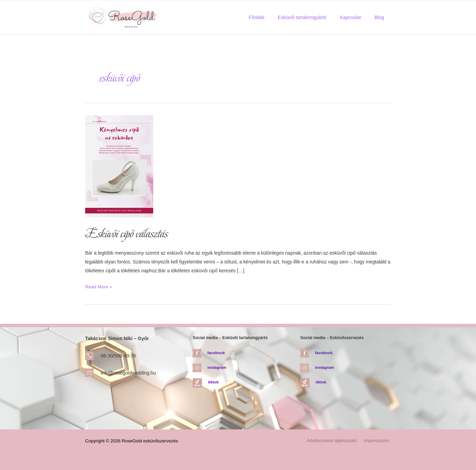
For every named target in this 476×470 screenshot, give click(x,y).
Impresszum (378, 440)
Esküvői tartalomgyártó (312, 17)
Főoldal (271, 17)
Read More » (99, 286)
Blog (381, 17)
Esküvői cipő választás (128, 233)
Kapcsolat (356, 17)
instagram (217, 367)
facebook (216, 352)
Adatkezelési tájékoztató (335, 440)
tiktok (213, 382)
